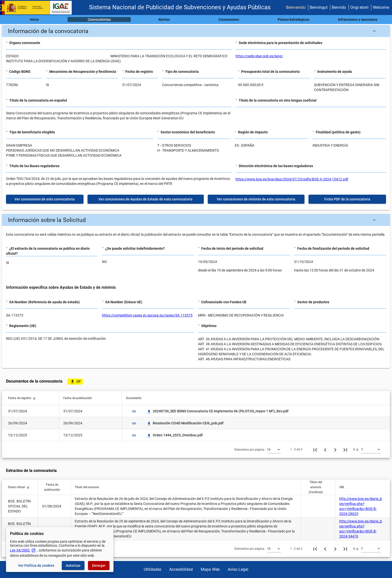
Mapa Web (210, 569)
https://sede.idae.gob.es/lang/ (259, 56)
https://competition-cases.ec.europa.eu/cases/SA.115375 (147, 315)
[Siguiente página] (335, 449)
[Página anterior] (325, 449)
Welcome (381, 7)
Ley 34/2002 (23, 550)
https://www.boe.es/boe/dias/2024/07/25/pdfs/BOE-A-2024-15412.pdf (292, 179)
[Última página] (345, 449)
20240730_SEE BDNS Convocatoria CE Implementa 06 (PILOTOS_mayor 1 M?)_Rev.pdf (218, 411)
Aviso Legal (238, 569)
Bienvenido (296, 7)
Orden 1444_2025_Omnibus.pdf (175, 435)
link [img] (134, 411)
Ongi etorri (359, 7)
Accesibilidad (181, 569)
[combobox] (274, 449)
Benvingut (319, 7)
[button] (196, 31)
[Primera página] (315, 449)
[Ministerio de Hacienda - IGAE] (38, 8)
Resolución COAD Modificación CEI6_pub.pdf (185, 423)
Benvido (339, 7)
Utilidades (152, 569)
